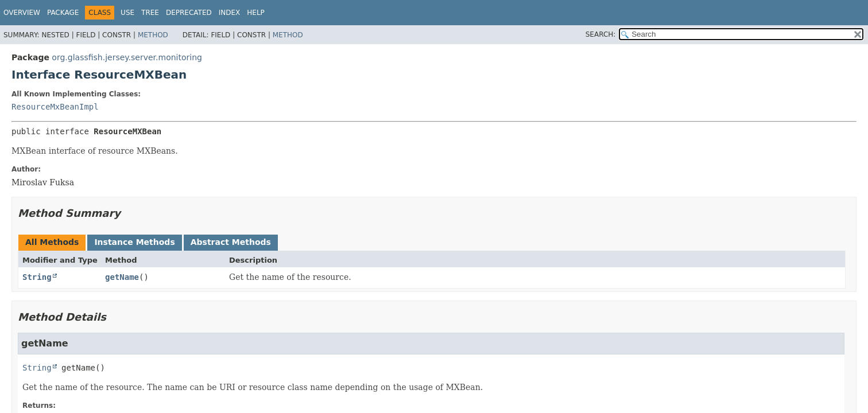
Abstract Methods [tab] (231, 242)
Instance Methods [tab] (134, 242)
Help (256, 13)
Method (153, 35)
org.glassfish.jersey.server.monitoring (127, 57)
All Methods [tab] (52, 242)
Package (63, 13)
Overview (22, 13)
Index (230, 13)
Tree (150, 13)
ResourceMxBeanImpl (55, 107)
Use (127, 13)
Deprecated (189, 13)
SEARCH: (601, 34)
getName (122, 277)
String (37, 277)
